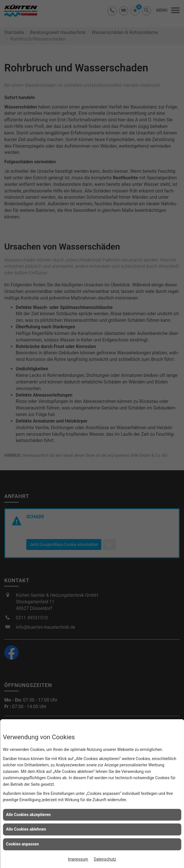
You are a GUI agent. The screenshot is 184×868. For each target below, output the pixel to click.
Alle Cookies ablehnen (26, 829)
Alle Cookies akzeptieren (28, 815)
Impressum (78, 859)
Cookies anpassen (22, 844)
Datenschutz (105, 859)
